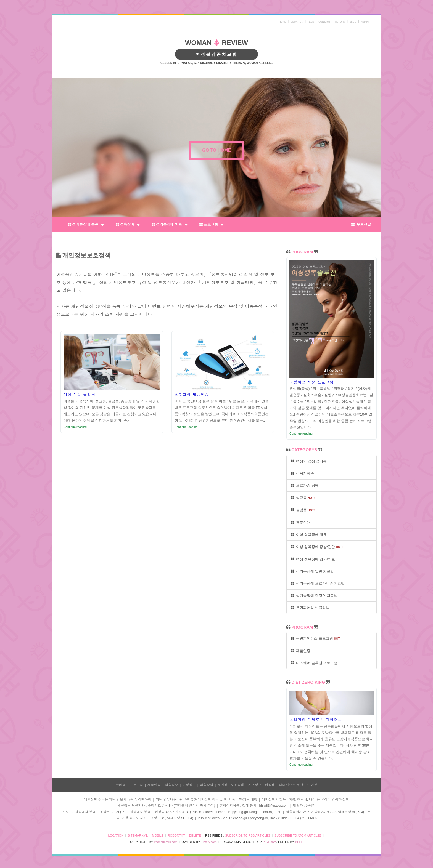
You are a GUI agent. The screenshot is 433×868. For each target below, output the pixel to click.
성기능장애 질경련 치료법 (314, 596)
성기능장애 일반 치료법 (312, 571)
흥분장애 (301, 522)
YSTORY (270, 842)
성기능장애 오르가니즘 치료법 (318, 583)
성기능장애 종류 (86, 224)
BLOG (353, 22)
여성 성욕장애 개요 (309, 535)
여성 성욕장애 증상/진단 (317, 547)
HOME (283, 22)
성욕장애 (128, 224)
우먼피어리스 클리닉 (310, 608)
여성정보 (189, 785)
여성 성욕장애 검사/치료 (313, 559)
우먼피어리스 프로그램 (316, 638)
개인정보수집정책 (262, 785)
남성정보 (171, 785)
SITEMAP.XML (138, 835)
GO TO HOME (216, 150)
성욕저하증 (302, 473)
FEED (311, 22)
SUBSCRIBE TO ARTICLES (248, 836)
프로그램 (212, 224)
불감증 (303, 510)
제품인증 (301, 651)
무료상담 (361, 224)
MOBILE (158, 835)
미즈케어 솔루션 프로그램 (314, 663)
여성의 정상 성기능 (309, 461)
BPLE (299, 842)
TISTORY (340, 22)
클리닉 (121, 785)
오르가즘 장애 (305, 485)
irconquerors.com (166, 842)
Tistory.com (209, 842)
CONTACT (324, 22)
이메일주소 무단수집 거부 (298, 785)
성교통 (303, 498)
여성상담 (207, 785)
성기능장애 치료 (170, 224)
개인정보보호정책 (231, 785)
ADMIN (365, 22)
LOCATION (297, 22)
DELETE (195, 835)
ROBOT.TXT (176, 835)
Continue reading (75, 427)
